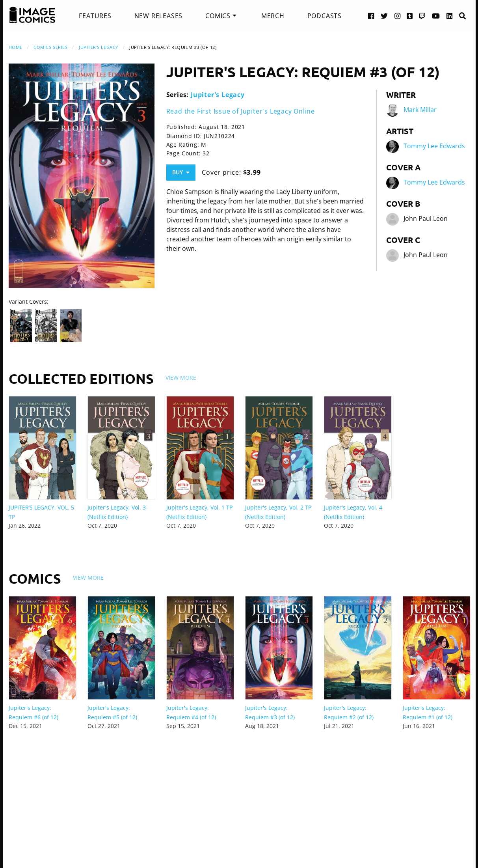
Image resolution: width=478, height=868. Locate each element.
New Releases (159, 16)
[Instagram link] (398, 16)
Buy (181, 172)
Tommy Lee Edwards (434, 146)
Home (16, 47)
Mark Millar (420, 110)
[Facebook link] (371, 16)
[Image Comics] (32, 15)
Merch (273, 16)
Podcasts (325, 16)
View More (181, 378)
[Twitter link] (384, 16)
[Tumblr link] (410, 16)
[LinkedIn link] (450, 16)
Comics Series (50, 47)
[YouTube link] (436, 16)
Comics (218, 16)
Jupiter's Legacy (99, 47)
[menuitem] (95, 16)
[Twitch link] (422, 16)
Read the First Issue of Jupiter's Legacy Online (241, 111)
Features (95, 16)
